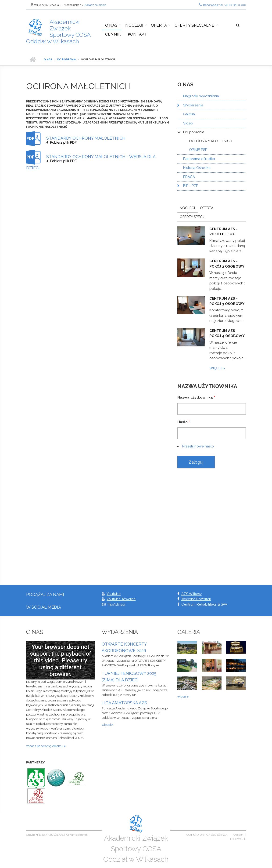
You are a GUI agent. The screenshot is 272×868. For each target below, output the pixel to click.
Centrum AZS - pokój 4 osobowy (227, 333)
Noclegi (134, 25)
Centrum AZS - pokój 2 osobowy (227, 264)
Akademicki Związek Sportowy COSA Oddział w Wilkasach (58, 32)
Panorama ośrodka (199, 159)
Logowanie (238, 839)
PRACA (189, 177)
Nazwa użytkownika (196, 397)
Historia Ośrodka (197, 168)
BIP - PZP (191, 186)
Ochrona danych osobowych (207, 835)
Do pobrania (66, 60)
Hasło (184, 422)
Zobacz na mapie (95, 5)
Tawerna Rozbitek (196, 599)
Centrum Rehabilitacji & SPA (204, 604)
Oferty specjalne (194, 25)
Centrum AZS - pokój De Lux (224, 232)
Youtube (114, 594)
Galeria (189, 114)
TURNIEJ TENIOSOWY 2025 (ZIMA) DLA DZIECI (129, 677)
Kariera (238, 835)
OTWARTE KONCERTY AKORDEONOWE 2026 (124, 647)
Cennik (113, 34)
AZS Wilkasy (191, 594)
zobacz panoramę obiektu (45, 746)
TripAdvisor (116, 604)
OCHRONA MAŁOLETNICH (211, 141)
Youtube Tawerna (121, 599)
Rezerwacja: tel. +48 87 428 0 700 (222, 4)
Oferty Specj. (192, 217)
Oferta (159, 25)
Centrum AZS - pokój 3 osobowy (227, 301)
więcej (216, 368)
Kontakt (137, 34)
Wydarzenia (193, 105)
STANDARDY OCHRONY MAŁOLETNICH (86, 138)
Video (188, 123)
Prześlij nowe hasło (198, 446)
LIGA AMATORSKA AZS (124, 703)
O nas (111, 25)
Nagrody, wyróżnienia (201, 96)
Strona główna (33, 60)
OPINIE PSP (198, 150)
